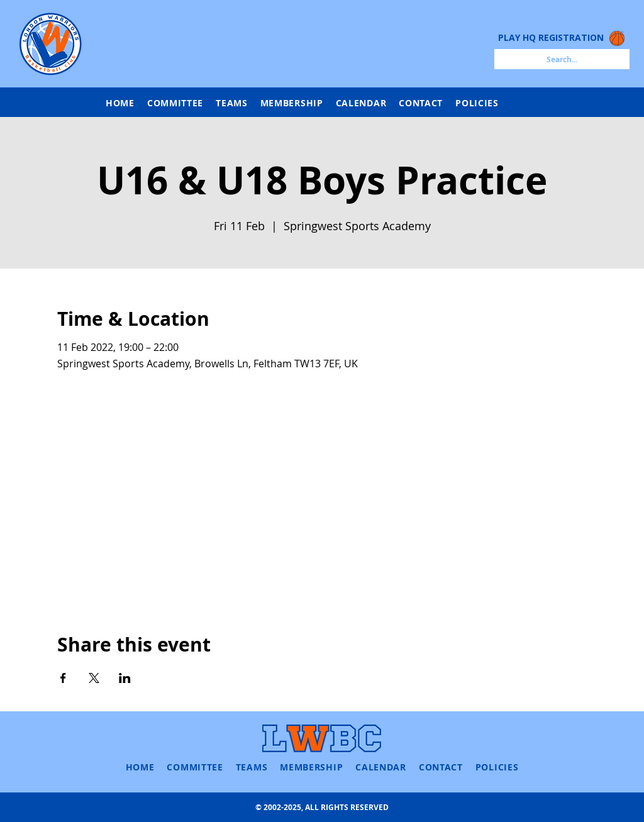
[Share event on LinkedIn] (125, 678)
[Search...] (562, 59)
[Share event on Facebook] (63, 678)
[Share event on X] (94, 678)
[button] (232, 103)
